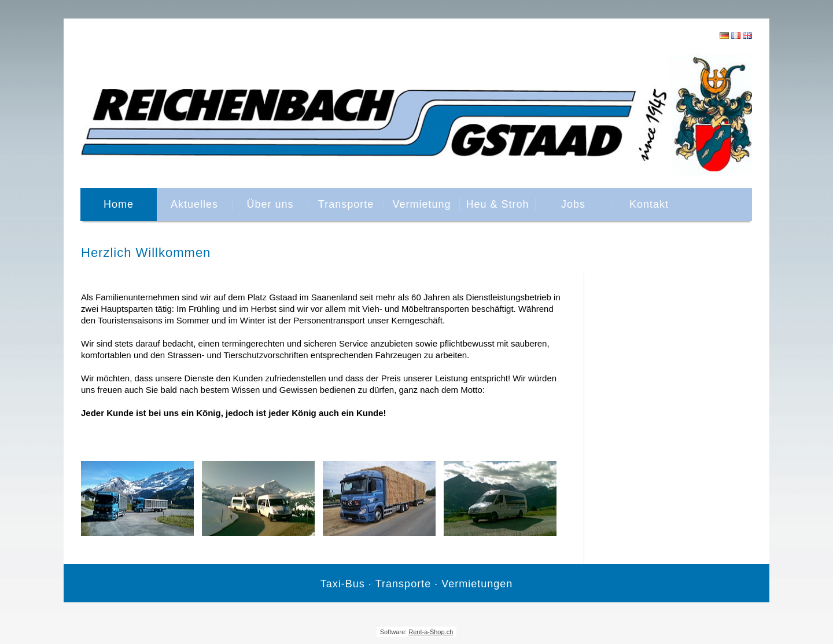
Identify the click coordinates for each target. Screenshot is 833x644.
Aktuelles (194, 204)
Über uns (270, 204)
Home (119, 204)
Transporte (346, 204)
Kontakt (649, 204)
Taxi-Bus (343, 584)
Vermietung (421, 204)
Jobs (573, 204)
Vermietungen (477, 584)
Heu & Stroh (497, 204)
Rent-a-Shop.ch (431, 632)
